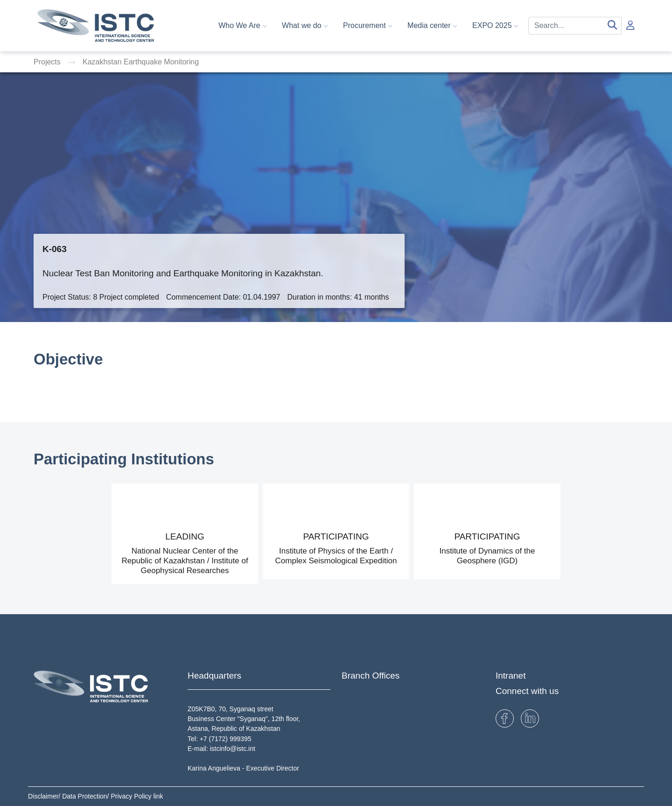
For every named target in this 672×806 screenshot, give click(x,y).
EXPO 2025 (495, 25)
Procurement (368, 25)
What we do (305, 25)
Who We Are (243, 25)
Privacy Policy (132, 796)
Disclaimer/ (45, 796)
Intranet (511, 676)
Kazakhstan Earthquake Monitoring (141, 62)
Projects (48, 62)
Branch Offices (371, 676)
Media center (432, 25)
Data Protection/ (86, 796)
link (158, 796)
